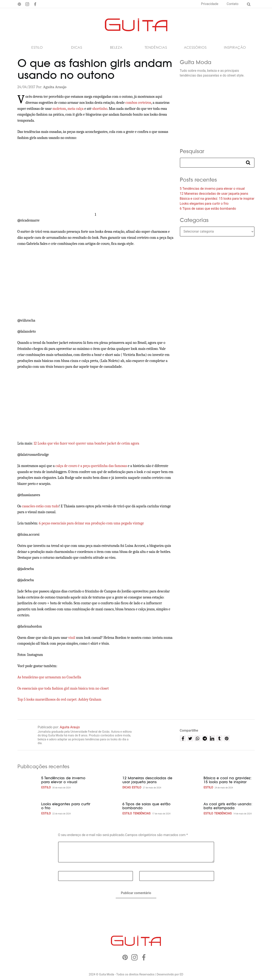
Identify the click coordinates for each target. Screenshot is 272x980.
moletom (59, 109)
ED (181, 974)
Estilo (37, 47)
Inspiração (235, 47)
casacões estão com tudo (40, 506)
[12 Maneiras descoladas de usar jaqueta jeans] (109, 783)
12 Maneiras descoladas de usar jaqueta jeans (214, 194)
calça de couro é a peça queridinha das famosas (92, 466)
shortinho (100, 109)
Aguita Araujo (70, 727)
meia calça (76, 109)
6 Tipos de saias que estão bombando (208, 209)
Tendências (156, 47)
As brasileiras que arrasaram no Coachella (49, 677)
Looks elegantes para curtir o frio (204, 204)
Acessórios (195, 47)
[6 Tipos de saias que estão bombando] (109, 809)
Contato (233, 4)
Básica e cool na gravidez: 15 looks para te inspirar (217, 199)
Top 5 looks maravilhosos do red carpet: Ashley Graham (59, 699)
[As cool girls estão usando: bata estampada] (190, 809)
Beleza (116, 47)
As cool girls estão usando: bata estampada (228, 806)
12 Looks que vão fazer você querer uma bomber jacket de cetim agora (86, 443)
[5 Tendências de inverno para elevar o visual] (28, 783)
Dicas (77, 47)
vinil (72, 638)
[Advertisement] (96, 176)
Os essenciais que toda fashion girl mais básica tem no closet (63, 688)
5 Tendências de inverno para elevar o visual (212, 189)
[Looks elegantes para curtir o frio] (28, 809)
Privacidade (210, 4)
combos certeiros (138, 103)
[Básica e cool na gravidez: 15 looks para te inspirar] (190, 783)
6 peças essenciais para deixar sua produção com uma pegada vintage (91, 523)
